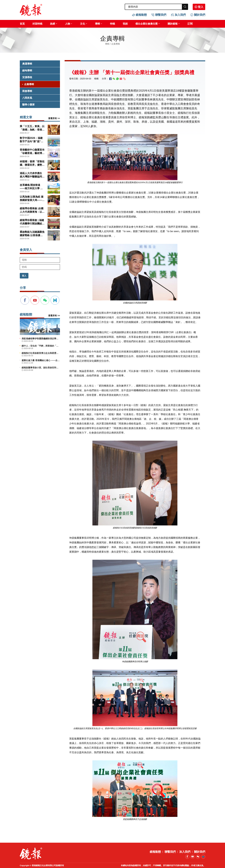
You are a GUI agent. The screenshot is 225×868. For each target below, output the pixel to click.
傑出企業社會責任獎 (146, 24)
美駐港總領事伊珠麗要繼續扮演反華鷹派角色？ (41, 339)
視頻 (125, 24)
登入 (201, 7)
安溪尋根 (27, 77)
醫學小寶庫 (28, 105)
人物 (68, 24)
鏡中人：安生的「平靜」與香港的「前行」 (41, 346)
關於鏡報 (173, 24)
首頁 (22, 24)
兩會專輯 (27, 91)
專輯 (98, 24)
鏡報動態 (141, 15)
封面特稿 (37, 24)
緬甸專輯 (27, 71)
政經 (53, 24)
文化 (83, 24)
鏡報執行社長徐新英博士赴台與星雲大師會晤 (41, 353)
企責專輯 (29, 84)
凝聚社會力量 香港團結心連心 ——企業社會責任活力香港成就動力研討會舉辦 (41, 360)
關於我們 (200, 15)
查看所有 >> (54, 118)
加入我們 (180, 15)
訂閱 (190, 24)
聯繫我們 (161, 15)
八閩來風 (27, 98)
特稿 (112, 24)
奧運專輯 (27, 64)
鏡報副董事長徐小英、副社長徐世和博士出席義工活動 (41, 368)
